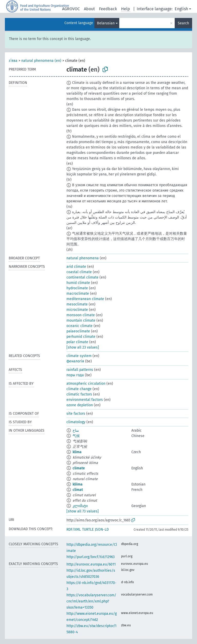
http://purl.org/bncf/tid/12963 (91, 557)
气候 (76, 436)
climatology (76, 422)
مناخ (76, 430)
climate (79, 468)
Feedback (108, 9)
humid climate (78, 283)
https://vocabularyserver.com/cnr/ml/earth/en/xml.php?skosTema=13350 (91, 601)
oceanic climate (80, 326)
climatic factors (79, 394)
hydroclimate (77, 288)
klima (77, 452)
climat (78, 490)
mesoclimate (77, 304)
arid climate (76, 267)
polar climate (77, 342)
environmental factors (85, 400)
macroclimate (78, 294)
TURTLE (88, 529)
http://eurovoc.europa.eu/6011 (91, 564)
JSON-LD (102, 529)
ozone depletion (80, 405)
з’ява (13, 61)
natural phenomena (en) (41, 61)
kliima (78, 484)
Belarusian (106, 23)
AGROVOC (71, 9)
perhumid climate (81, 337)
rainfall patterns (80, 370)
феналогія (75, 361)
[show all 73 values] (83, 511)
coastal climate (79, 272)
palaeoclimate (78, 331)
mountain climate (81, 320)
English (181, 9)
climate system (79, 356)
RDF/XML (74, 529)
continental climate (82, 277)
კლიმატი (80, 506)
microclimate (77, 310)
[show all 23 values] (83, 347)
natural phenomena (83, 258)
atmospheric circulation (86, 384)
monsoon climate (81, 315)
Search (183, 23)
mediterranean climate (85, 299)
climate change (79, 389)
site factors (76, 414)
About (89, 9)
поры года (75, 375)
